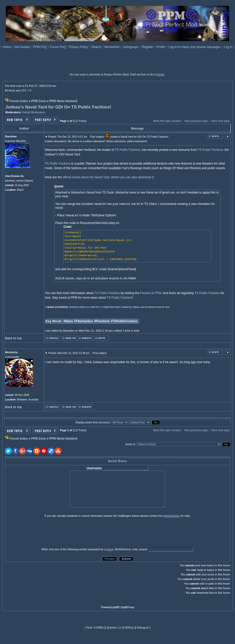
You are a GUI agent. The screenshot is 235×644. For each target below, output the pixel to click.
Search (97, 47)
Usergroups (131, 47)
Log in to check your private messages (195, 47)
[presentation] (44, 532)
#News (68, 321)
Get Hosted (23, 47)
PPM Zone (39, 101)
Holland (90, 150)
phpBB (116, 607)
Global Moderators (34, 112)
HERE (160, 74)
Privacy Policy (79, 47)
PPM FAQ (40, 47)
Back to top (13, 338)
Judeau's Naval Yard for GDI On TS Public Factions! (58, 107)
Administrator (171, 516)
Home (7, 47)
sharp (110, 549)
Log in (228, 47)
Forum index (19, 101)
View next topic (221, 121)
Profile (161, 47)
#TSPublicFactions (124, 321)
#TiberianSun (83, 321)
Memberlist (112, 47)
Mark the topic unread (167, 121)
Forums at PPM (150, 293)
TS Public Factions (128, 150)
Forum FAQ (58, 47)
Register (148, 47)
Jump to (130, 444)
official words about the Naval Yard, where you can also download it (108, 177)
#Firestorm (102, 321)
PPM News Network (63, 101)
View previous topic (196, 121)
